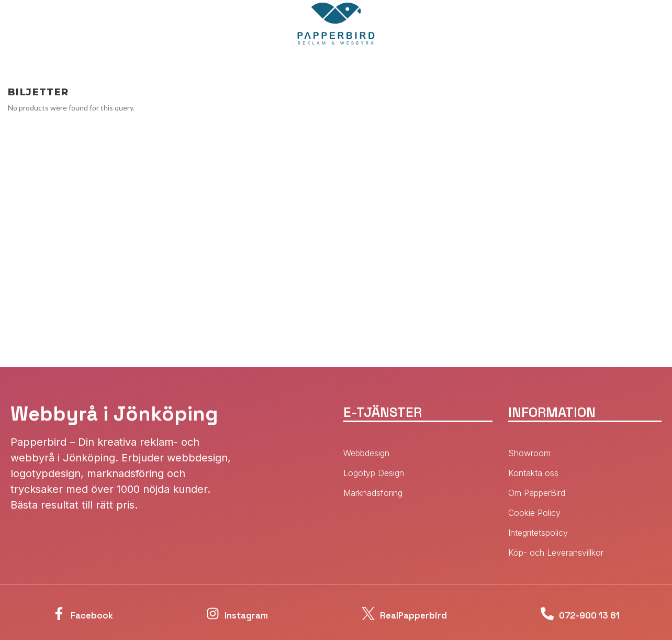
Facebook (88, 614)
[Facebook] (45, 614)
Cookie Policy (534, 513)
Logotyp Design (374, 473)
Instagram (239, 614)
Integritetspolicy (538, 533)
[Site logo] (336, 23)
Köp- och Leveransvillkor (556, 553)
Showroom (529, 453)
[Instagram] (193, 614)
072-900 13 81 (588, 614)
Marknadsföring (373, 493)
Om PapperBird (537, 493)
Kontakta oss (533, 473)
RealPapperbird (407, 614)
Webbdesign (366, 453)
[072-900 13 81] (530, 614)
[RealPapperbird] (346, 614)
